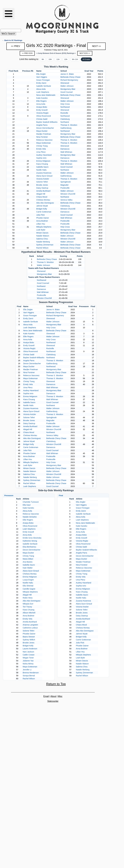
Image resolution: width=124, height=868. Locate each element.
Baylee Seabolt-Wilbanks (47, 122)
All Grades (86, 59)
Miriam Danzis (42, 233)
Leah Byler (41, 230)
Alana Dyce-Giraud (44, 176)
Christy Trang (42, 146)
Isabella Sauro (42, 167)
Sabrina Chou (42, 239)
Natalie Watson (43, 236)
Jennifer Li (27, 670)
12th (66, 59)
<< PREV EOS (27, 53)
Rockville (64, 113)
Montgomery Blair (68, 89)
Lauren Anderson (30, 649)
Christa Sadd (42, 119)
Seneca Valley (66, 200)
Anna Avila (41, 104)
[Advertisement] (114, 19)
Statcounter (53, 701)
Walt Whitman (66, 152)
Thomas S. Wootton (69, 125)
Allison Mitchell (29, 613)
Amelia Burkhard (43, 191)
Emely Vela (41, 149)
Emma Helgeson (43, 161)
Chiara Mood (42, 197)
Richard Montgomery (69, 80)
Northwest (65, 122)
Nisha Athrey (28, 664)
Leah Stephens (43, 92)
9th (43, 59)
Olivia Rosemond (44, 116)
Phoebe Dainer (43, 218)
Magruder (65, 185)
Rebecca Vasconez (45, 140)
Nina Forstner (42, 137)
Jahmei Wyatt (42, 206)
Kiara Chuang (42, 164)
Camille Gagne (29, 589)
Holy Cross (65, 104)
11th (58, 59)
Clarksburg (65, 119)
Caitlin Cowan (29, 655)
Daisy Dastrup (42, 188)
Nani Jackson (28, 652)
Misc (60, 696)
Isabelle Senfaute (44, 86)
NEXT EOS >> (85, 53)
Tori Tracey (27, 607)
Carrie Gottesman (44, 212)
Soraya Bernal (29, 676)
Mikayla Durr (28, 604)
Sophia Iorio (41, 158)
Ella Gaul (27, 505)
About (53, 696)
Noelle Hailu (41, 170)
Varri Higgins (42, 77)
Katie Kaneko (42, 98)
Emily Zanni (41, 83)
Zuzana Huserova (44, 173)
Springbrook (66, 182)
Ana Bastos (28, 562)
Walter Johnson (67, 86)
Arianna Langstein (30, 625)
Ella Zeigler (41, 74)
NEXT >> (97, 46)
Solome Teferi (42, 182)
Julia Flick (40, 215)
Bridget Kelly (42, 209)
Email (46, 696)
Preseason (9, 495)
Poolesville (65, 188)
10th (50, 59)
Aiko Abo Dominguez (45, 203)
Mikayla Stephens (44, 227)
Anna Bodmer (42, 221)
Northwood (65, 107)
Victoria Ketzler (43, 179)
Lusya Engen (28, 580)
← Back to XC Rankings (12, 40)
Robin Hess (28, 598)
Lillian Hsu (41, 224)
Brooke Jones (42, 185)
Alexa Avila (41, 89)
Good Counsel (67, 92)
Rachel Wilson (42, 248)
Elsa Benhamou (29, 547)
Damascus (65, 149)
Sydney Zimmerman (45, 245)
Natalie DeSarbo (30, 517)
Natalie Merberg (43, 242)
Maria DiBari (28, 559)
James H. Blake (67, 74)
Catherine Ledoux (30, 628)
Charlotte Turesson (31, 502)
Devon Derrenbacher (45, 128)
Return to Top (56, 684)
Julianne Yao (28, 661)
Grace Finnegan (43, 80)
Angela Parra (42, 125)
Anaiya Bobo (42, 107)
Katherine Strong (30, 541)
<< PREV (16, 46)
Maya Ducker (42, 131)
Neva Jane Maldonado (46, 95)
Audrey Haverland (44, 155)
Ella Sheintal (28, 586)
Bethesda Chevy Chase (70, 77)
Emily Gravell (42, 110)
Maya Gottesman (44, 143)
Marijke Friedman (44, 134)
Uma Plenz (41, 152)
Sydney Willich (29, 640)
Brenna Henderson (31, 673)
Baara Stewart (29, 637)
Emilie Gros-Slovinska (32, 538)
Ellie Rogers (41, 101)
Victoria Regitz (42, 113)
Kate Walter (28, 568)
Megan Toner (28, 658)
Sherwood (65, 83)
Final (61, 495)
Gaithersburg (66, 128)
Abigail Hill (41, 194)
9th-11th (75, 59)
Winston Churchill (68, 194)
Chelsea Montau (43, 200)
